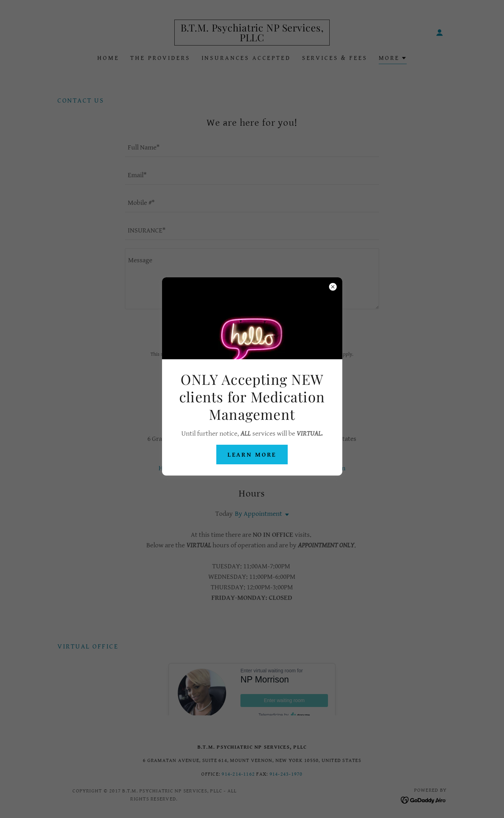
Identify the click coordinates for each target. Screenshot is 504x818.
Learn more (252, 455)
